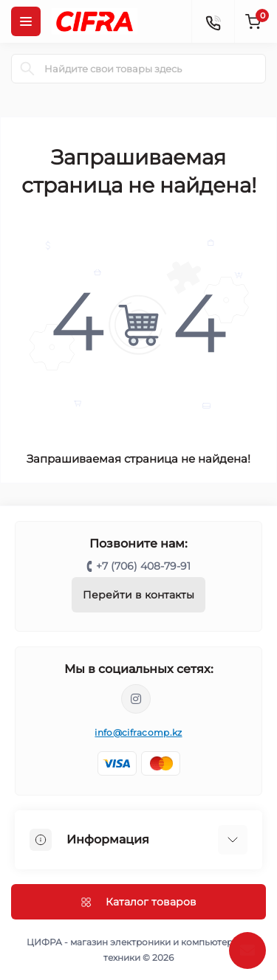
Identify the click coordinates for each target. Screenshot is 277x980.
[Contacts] (213, 21)
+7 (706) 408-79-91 (143, 566)
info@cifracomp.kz (138, 732)
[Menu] (26, 21)
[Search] (27, 69)
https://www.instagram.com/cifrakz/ (136, 699)
